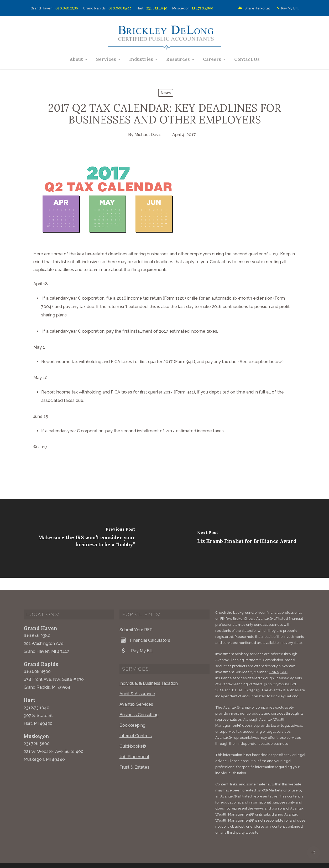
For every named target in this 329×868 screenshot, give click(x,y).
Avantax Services (136, 692)
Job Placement (134, 745)
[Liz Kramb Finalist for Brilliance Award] (247, 538)
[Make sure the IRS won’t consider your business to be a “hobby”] (82, 538)
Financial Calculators (145, 628)
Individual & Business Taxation (149, 671)
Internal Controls (136, 724)
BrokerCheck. (244, 606)
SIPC (284, 660)
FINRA (274, 660)
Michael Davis (148, 135)
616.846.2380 (67, 8)
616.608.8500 (120, 8)
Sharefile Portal (253, 8)
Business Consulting (139, 703)
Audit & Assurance (137, 682)
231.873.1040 (157, 8)
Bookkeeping (132, 713)
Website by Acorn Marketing (94, 860)
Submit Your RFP (136, 618)
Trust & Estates (134, 755)
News (166, 93)
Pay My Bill (287, 8)
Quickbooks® (133, 734)
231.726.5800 (202, 8)
